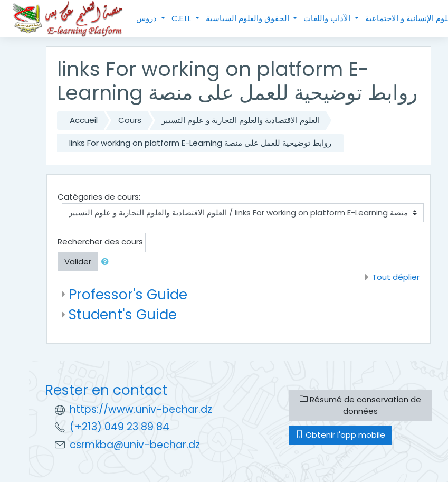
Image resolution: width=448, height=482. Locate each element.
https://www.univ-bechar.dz (141, 409)
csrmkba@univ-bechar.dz (135, 445)
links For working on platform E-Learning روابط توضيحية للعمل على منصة (200, 143)
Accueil (84, 120)
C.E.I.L (182, 18)
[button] (107, 262)
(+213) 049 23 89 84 (120, 427)
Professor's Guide (128, 294)
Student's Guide (123, 314)
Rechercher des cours (100, 242)
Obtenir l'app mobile (340, 435)
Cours (130, 120)
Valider (78, 262)
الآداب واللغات (328, 18)
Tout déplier (396, 277)
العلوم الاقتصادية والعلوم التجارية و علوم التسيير (241, 120)
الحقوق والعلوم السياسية (249, 18)
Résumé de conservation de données (360, 405)
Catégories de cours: (99, 197)
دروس (147, 18)
